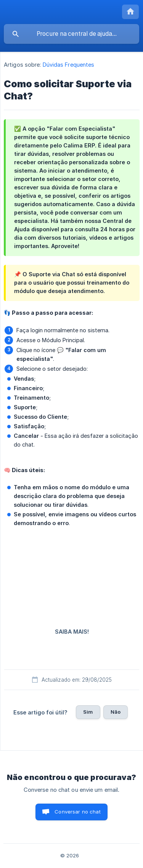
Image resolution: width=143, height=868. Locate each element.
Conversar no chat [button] (78, 812)
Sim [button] (88, 712)
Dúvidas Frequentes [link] (69, 65)
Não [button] (116, 712)
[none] (130, 12)
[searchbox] (71, 34)
